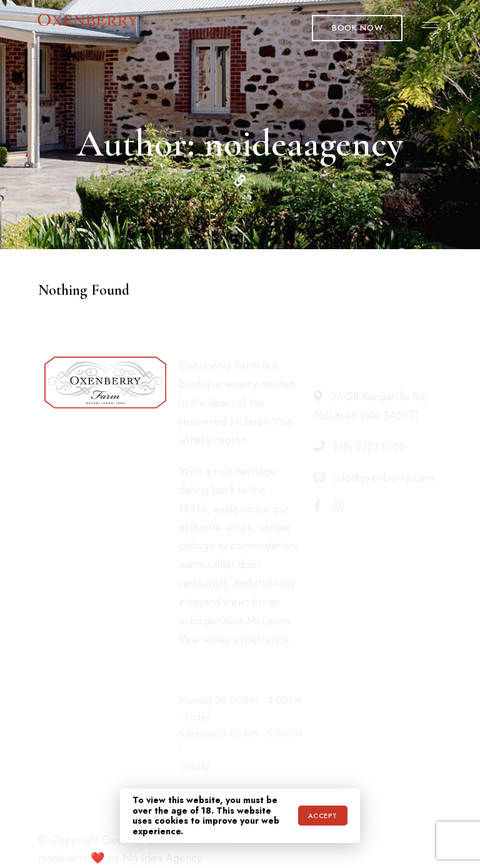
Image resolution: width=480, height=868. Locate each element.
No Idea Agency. (163, 858)
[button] (357, 28)
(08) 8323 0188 (359, 446)
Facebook (317, 506)
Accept (323, 816)
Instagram (339, 506)
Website (240, 180)
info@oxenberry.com (374, 478)
